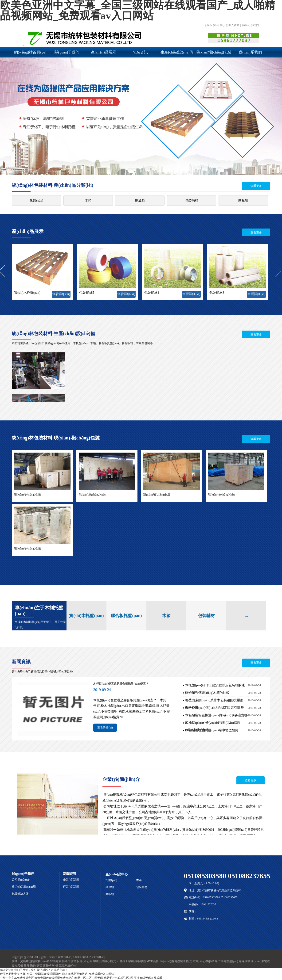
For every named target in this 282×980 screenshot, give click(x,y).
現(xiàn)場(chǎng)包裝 (213, 52)
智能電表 (56, 961)
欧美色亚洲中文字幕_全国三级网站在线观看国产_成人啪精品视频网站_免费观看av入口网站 (57, 974)
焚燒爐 (24, 961)
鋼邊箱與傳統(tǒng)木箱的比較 (207, 693)
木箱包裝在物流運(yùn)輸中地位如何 (212, 730)
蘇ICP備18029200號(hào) (90, 957)
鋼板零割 (140, 961)
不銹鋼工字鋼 (125, 961)
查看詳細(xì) (61, 294)
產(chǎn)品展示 (104, 52)
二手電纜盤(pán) (228, 961)
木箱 (88, 200)
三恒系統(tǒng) (68, 965)
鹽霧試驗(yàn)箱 (39, 961)
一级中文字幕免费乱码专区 (17, 978)
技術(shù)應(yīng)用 (24, 887)
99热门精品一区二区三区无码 (85, 978)
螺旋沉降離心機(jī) (105, 961)
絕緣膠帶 (244, 961)
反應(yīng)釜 (84, 961)
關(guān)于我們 (67, 52)
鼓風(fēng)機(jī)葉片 (205, 961)
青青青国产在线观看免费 (50, 978)
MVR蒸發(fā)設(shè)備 (160, 961)
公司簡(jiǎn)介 (21, 880)
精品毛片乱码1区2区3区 (118, 978)
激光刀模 (17, 965)
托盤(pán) (36, 200)
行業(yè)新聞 (71, 887)
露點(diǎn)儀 (51, 965)
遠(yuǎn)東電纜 (260, 961)
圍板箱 (243, 200)
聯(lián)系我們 (250, 52)
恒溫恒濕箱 (69, 961)
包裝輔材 (192, 200)
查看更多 (256, 186)
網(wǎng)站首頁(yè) (30, 52)
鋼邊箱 (140, 200)
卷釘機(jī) (30, 965)
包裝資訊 (140, 52)
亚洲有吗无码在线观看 (148, 978)
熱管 (39, 965)
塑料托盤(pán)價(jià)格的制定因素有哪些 (214, 708)
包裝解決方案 (20, 894)
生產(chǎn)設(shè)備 (177, 52)
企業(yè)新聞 (71, 880)
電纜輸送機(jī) (183, 961)
